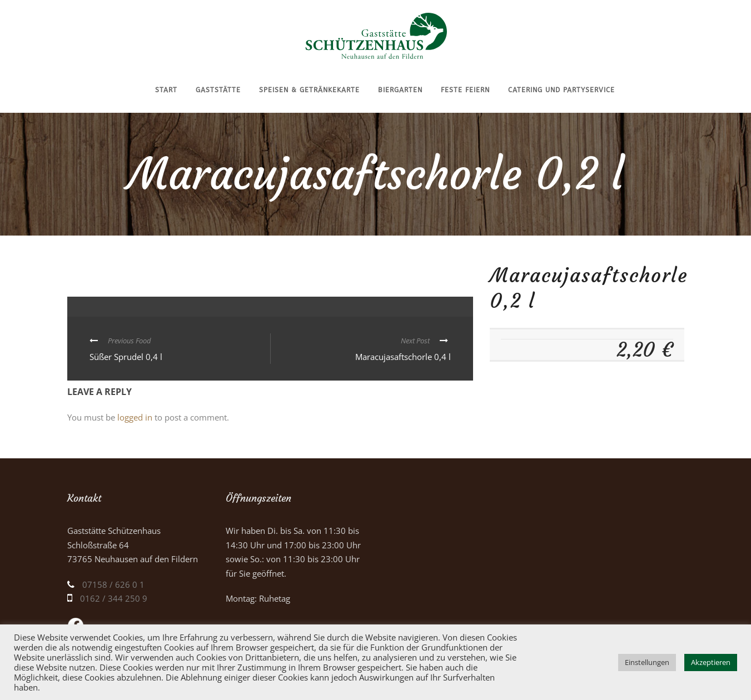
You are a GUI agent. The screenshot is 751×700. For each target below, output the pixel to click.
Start (166, 90)
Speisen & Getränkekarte (309, 90)
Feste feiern (465, 90)
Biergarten (400, 90)
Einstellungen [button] (647, 662)
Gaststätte (218, 90)
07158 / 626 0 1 (113, 584)
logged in (135, 417)
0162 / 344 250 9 (114, 598)
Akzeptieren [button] (711, 662)
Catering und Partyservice (561, 90)
